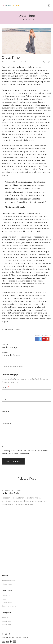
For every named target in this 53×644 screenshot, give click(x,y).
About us (5, 618)
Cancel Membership (9, 606)
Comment (7, 424)
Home (19, 20)
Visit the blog (6, 621)
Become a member (9, 581)
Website (6, 411)
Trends (25, 20)
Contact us (6, 596)
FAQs (4, 599)
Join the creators (8, 584)
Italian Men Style (11, 493)
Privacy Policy (7, 603)
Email (5, 399)
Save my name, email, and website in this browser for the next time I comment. (25, 452)
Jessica (20, 62)
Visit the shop (7, 625)
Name (5, 387)
